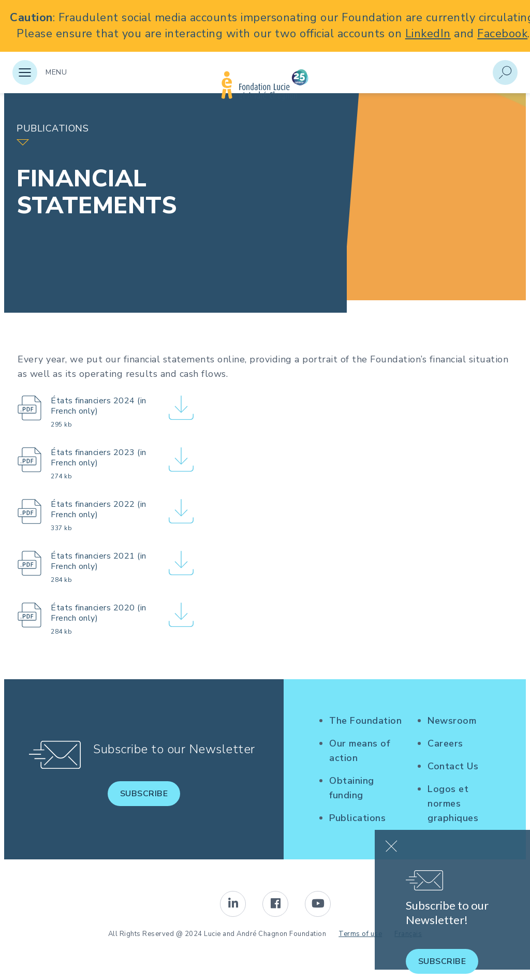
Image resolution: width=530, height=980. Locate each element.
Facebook (502, 34)
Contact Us (453, 766)
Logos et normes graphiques (453, 803)
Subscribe (144, 794)
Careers (445, 743)
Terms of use (360, 934)
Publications (357, 818)
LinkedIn (428, 34)
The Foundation (365, 721)
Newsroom (452, 721)
